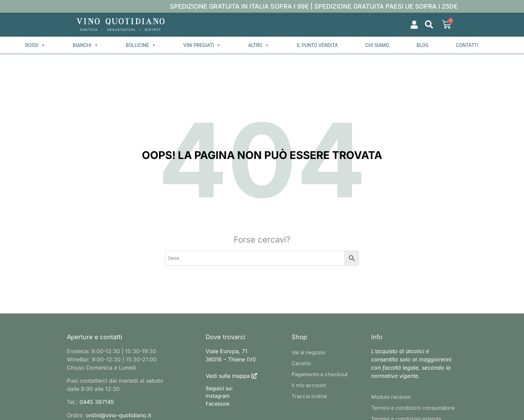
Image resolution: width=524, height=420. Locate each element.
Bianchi (86, 45)
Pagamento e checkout (320, 374)
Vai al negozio (308, 352)
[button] (429, 25)
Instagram (218, 396)
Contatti (467, 45)
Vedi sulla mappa (228, 376)
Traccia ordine (309, 396)
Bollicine (141, 45)
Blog (422, 45)
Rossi (35, 45)
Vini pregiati (202, 45)
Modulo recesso (391, 397)
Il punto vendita (317, 45)
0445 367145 (97, 402)
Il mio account (309, 385)
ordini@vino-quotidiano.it (118, 415)
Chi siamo (377, 45)
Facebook (218, 404)
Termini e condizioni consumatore (413, 408)
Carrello (301, 363)
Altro (259, 45)
